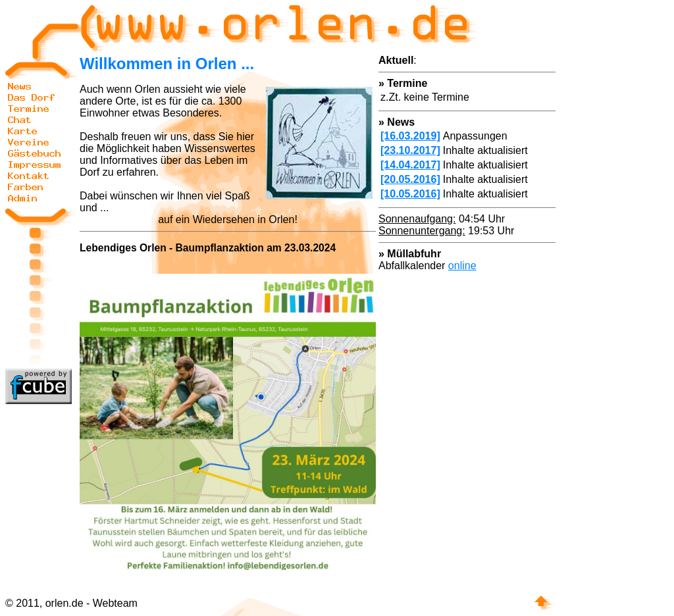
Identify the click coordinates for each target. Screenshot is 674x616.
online (462, 266)
